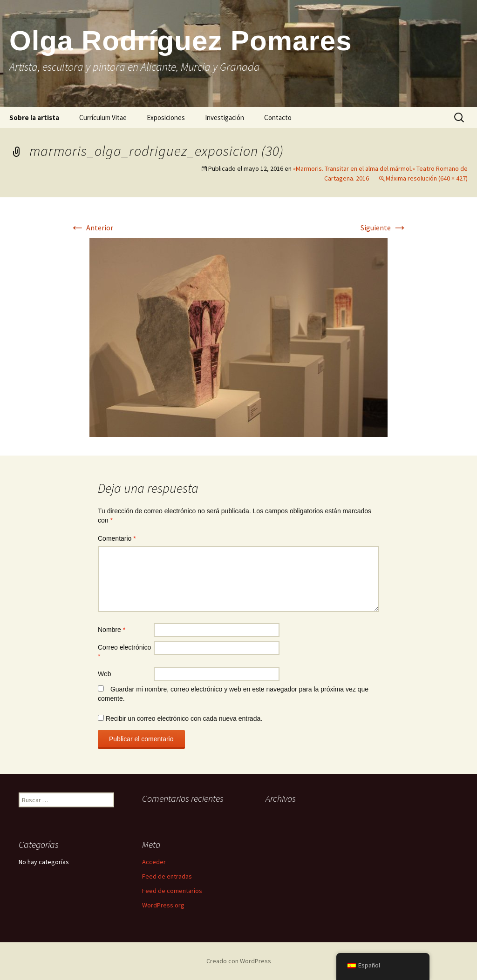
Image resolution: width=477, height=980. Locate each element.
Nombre (112, 630)
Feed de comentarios (172, 891)
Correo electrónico (124, 652)
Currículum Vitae (103, 117)
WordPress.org (163, 905)
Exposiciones (166, 117)
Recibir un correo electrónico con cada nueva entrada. (184, 718)
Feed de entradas (167, 876)
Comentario (117, 538)
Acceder (154, 862)
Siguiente (384, 228)
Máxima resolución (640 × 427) (427, 178)
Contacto (278, 117)
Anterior (92, 228)
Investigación (225, 117)
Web (105, 674)
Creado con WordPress (239, 961)
